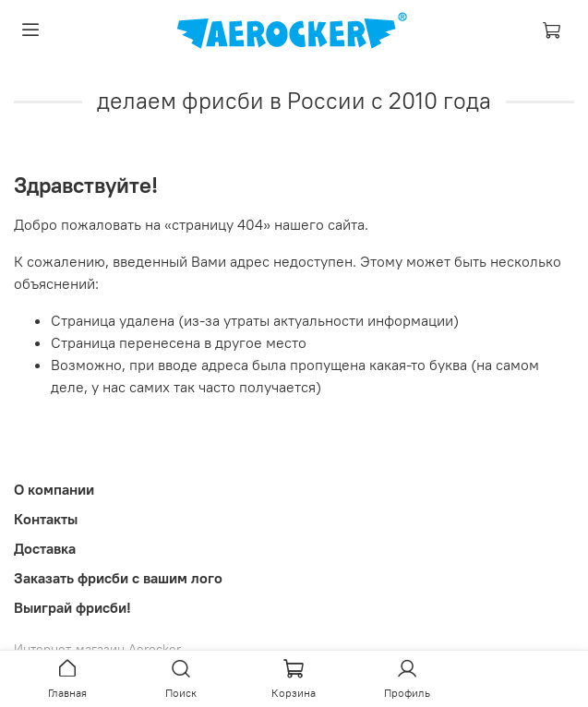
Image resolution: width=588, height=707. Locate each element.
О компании (54, 489)
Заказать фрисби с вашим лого (118, 578)
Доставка (45, 548)
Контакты (46, 519)
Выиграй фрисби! (72, 607)
